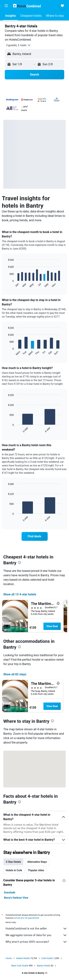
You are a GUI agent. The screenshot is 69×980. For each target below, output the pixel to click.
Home (9, 958)
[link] (35, 536)
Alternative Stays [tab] (37, 862)
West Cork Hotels (20, 966)
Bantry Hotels (44, 966)
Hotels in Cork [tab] (14, 870)
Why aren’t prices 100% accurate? (36, 942)
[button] (6, 6)
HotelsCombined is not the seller (36, 929)
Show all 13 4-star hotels (20, 594)
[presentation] (20, 562)
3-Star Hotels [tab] (13, 862)
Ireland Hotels (23, 958)
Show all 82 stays (15, 674)
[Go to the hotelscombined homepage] (27, 6)
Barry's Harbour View (16, 898)
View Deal (52, 626)
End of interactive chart (6, 285)
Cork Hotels (47, 958)
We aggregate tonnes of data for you (36, 935)
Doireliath (10, 893)
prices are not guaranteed (27, 918)
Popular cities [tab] (36, 870)
